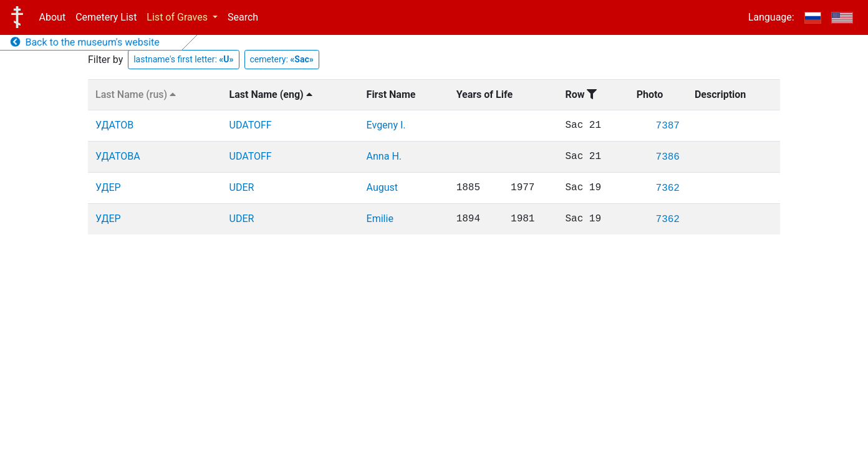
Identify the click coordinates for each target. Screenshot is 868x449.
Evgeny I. (386, 125)
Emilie (380, 219)
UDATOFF (251, 125)
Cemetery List (106, 17)
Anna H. (384, 156)
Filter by (105, 60)
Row (581, 94)
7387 (668, 126)
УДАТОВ (114, 125)
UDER (242, 187)
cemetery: (282, 59)
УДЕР (108, 187)
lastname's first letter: (183, 59)
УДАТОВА (118, 156)
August (382, 187)
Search (243, 17)
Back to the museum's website (85, 42)
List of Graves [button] (178, 17)
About (53, 17)
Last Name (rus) (136, 94)
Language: (771, 17)
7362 (668, 188)
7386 (668, 157)
